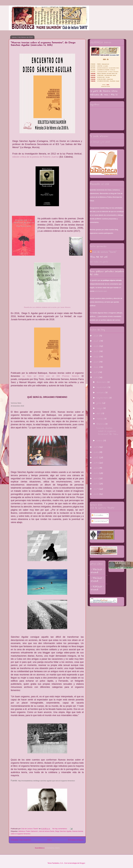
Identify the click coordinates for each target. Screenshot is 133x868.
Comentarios (99, 521)
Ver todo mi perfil (99, 262)
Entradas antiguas (76, 840)
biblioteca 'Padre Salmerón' (28, 831)
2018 (96, 378)
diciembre (102, 382)
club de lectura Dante (47, 831)
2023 (96, 351)
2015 (96, 458)
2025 (97, 341)
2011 (96, 479)
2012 (96, 473)
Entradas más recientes (21, 840)
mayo (100, 408)
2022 (96, 357)
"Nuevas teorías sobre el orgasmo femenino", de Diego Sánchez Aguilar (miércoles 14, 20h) (43, 44)
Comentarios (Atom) (52, 848)
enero (100, 441)
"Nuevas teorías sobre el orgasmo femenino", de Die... (107, 431)
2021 (96, 362)
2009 (96, 489)
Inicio (50, 840)
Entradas (97, 515)
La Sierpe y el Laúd (100, 142)
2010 (96, 484)
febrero (101, 424)
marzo (100, 419)
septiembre (103, 398)
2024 (96, 346)
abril (99, 414)
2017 (96, 447)
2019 (96, 372)
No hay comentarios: (60, 829)
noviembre (102, 387)
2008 (96, 494)
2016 (96, 452)
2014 (96, 463)
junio (99, 403)
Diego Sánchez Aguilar (63, 831)
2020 (96, 367)
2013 (96, 468)
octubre (101, 393)
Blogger (82, 863)
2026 (96, 336)
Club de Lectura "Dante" (104, 252)
